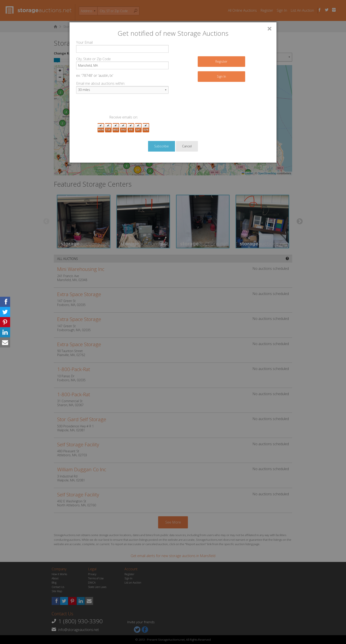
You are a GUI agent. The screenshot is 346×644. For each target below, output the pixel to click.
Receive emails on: (124, 117)
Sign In (221, 76)
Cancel (187, 146)
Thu (123, 128)
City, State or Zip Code (93, 59)
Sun (146, 128)
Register (221, 61)
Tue (108, 128)
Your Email (84, 42)
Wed (116, 128)
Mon (101, 128)
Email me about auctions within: (101, 83)
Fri (131, 128)
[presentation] (110, 106)
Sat (138, 128)
